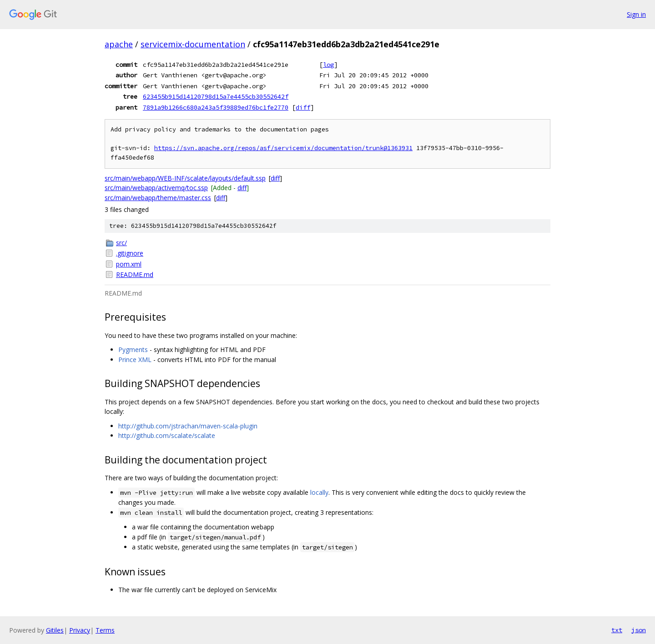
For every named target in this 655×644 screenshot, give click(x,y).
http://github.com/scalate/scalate (167, 435)
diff (303, 107)
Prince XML (135, 360)
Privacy (80, 630)
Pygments (133, 350)
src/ (121, 243)
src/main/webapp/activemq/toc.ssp (156, 188)
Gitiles (55, 630)
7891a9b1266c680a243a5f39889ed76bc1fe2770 (216, 107)
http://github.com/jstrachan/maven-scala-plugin (188, 426)
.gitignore (130, 253)
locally (319, 492)
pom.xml (129, 264)
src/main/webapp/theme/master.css (158, 198)
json (639, 630)
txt (617, 630)
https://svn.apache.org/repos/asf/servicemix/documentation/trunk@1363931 (283, 148)
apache (119, 44)
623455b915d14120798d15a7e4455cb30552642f (216, 96)
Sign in (636, 14)
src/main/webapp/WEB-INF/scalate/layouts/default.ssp (185, 178)
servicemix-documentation (193, 44)
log (328, 65)
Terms (105, 630)
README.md (135, 274)
